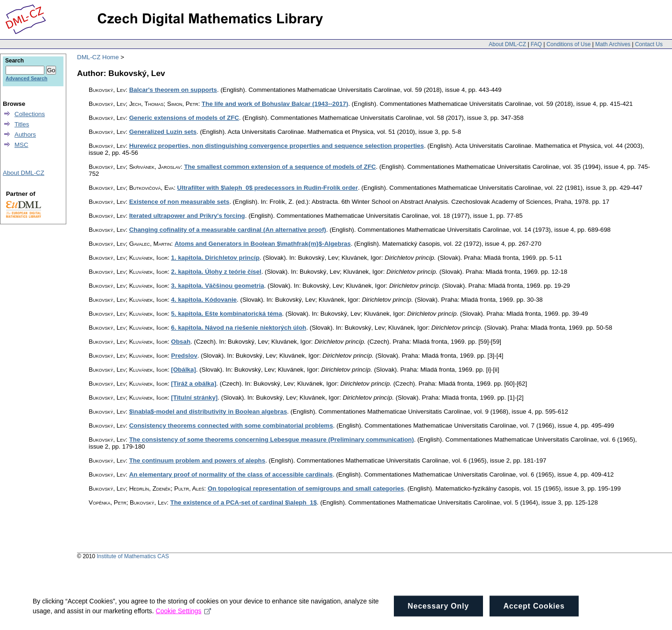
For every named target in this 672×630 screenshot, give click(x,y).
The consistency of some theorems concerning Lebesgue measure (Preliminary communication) (272, 440)
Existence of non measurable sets (179, 202)
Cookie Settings (184, 623)
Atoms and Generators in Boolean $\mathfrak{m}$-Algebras (263, 244)
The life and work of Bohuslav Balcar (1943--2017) (275, 104)
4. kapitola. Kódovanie (204, 300)
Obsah (181, 342)
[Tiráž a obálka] (194, 384)
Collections (30, 114)
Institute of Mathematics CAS (133, 556)
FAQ (536, 44)
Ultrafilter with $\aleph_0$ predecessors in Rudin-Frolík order (268, 188)
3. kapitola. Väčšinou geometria (218, 286)
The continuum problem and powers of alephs (197, 460)
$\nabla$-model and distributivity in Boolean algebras (208, 412)
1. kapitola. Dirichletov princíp (216, 258)
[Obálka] (184, 370)
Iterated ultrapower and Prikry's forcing (187, 216)
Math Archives (612, 44)
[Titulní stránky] (195, 398)
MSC (21, 145)
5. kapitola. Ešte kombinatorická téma (227, 314)
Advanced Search (26, 78)
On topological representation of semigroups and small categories (306, 488)
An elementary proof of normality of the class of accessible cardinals (231, 474)
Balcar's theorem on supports (173, 90)
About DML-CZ (507, 44)
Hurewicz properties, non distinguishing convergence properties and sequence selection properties (277, 146)
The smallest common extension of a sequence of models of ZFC (280, 167)
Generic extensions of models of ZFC (184, 118)
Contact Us (649, 44)
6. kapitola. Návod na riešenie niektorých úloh (239, 328)
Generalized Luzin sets (163, 132)
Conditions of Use (569, 44)
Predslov (184, 356)
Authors (25, 135)
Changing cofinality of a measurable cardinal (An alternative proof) (228, 230)
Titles (22, 124)
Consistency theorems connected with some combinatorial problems (231, 426)
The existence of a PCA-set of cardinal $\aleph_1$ (244, 502)
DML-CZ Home (98, 57)
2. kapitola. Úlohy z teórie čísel (216, 272)
